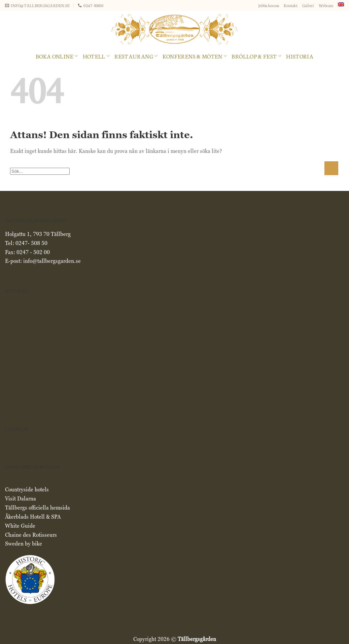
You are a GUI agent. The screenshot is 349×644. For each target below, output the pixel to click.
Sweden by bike (24, 544)
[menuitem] (341, 4)
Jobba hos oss (269, 5)
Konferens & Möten (195, 56)
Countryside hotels (28, 490)
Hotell (96, 56)
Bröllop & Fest (256, 56)
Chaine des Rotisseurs (31, 535)
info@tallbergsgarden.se (52, 261)
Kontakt (291, 5)
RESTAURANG (136, 56)
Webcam (326, 5)
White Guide (20, 526)
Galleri (308, 5)
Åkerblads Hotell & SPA (33, 517)
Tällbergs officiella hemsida (38, 508)
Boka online (57, 56)
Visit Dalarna (21, 499)
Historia (300, 56)
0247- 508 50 (31, 243)
